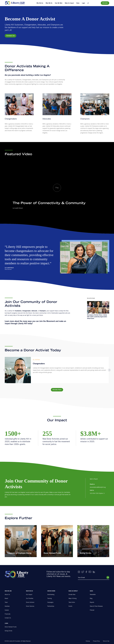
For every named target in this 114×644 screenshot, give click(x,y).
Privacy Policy (96, 641)
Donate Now (57, 390)
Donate (105, 3)
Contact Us (10, 36)
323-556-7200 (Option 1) (97, 493)
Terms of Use (106, 641)
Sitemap (88, 641)
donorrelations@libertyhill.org (98, 487)
